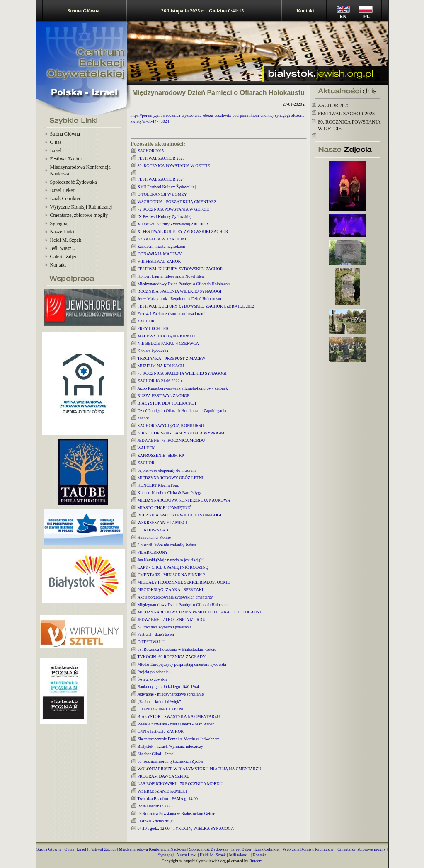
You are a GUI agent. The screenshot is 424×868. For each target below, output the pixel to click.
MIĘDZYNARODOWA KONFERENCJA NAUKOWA (184, 500)
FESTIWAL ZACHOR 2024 (161, 179)
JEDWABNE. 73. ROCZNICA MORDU (171, 440)
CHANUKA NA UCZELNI (161, 709)
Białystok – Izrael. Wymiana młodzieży (170, 746)
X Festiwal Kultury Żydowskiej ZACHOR (173, 224)
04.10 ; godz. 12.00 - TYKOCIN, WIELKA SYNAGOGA (186, 828)
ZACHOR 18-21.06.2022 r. (160, 381)
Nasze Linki (62, 232)
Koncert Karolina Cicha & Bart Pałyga (170, 493)
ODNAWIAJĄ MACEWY (160, 254)
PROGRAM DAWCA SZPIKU (164, 776)
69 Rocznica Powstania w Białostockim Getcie (176, 813)
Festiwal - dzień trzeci (156, 634)
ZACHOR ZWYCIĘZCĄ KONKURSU (171, 426)
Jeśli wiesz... (63, 248)
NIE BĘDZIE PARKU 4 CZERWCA (168, 343)
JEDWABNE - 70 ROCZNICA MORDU (172, 619)
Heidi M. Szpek (66, 240)
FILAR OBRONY (153, 552)
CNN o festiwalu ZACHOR (161, 731)
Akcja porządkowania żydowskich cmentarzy (175, 597)
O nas (56, 142)
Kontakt (305, 11)
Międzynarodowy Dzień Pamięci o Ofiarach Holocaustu (184, 605)
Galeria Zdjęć (64, 257)
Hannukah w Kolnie (154, 537)
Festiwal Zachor (66, 159)
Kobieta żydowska (153, 351)
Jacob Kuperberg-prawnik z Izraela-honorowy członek (183, 388)
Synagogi (59, 223)
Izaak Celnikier (65, 199)
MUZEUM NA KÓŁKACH (161, 366)
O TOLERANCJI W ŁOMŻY (162, 194)
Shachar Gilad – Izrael (156, 754)
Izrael (56, 150)
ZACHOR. (147, 463)
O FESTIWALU (151, 642)
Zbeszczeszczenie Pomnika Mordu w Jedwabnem (179, 739)
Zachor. (144, 418)
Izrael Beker (62, 190)
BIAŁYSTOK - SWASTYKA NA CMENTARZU (179, 716)
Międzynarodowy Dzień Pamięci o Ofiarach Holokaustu (184, 284)
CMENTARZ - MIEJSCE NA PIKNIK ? (171, 575)
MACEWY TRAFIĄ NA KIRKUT (167, 336)
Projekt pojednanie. (154, 672)
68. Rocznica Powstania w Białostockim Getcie (177, 649)
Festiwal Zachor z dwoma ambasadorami (172, 314)
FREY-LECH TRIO (154, 329)
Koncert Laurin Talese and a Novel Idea (171, 276)
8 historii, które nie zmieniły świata (167, 545)
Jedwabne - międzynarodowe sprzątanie (171, 694)
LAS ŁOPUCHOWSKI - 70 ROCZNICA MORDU (180, 784)
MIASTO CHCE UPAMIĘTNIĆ (165, 508)
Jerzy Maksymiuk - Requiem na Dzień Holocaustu (179, 299)
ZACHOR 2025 (151, 151)
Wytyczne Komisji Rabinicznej (81, 207)
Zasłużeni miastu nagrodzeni (161, 246)
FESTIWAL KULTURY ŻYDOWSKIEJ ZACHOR (180, 269)
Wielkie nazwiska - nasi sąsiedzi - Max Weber (176, 724)
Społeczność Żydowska (74, 182)
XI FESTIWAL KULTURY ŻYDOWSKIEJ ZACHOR (183, 232)
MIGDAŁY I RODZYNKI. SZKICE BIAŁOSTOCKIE (184, 582)
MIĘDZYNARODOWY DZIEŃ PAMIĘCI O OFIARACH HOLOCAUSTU (201, 612)
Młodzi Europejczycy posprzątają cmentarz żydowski (182, 664)
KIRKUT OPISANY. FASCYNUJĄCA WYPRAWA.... (183, 433)
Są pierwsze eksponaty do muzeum (167, 470)
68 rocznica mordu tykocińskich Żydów (171, 761)
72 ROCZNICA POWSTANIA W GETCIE (173, 209)
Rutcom (256, 861)
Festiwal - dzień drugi (156, 821)
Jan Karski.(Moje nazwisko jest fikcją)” (171, 560)
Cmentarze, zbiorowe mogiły (79, 215)
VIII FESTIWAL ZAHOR (159, 261)
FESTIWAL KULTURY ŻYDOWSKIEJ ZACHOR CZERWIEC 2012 (196, 306)
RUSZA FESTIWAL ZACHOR (164, 396)
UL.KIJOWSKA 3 (153, 530)
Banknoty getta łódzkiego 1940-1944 (168, 687)
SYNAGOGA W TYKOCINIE (163, 239)
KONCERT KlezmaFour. (159, 485)
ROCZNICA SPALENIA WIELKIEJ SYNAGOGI (180, 291)
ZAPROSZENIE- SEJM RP (161, 455)
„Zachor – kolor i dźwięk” (159, 702)
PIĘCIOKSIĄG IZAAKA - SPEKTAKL (171, 590)
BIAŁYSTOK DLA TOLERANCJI (167, 403)
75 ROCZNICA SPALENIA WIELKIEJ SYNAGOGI (182, 373)
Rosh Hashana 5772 (154, 806)
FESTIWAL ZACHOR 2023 (161, 158)
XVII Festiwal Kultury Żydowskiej (167, 187)
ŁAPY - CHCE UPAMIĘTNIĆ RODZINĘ (173, 567)
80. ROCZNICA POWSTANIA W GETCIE (174, 166)
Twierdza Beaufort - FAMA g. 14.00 (168, 799)
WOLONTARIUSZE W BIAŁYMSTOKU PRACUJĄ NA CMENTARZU (200, 769)
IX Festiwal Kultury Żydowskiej (165, 217)
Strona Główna (84, 11)
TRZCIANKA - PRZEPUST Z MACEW (172, 358)
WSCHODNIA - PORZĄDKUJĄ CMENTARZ (177, 202)
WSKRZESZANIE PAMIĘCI (162, 522)
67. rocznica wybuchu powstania (165, 627)
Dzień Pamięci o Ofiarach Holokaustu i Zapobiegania (182, 411)
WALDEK (146, 448)
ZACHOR (146, 321)
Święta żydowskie (153, 679)
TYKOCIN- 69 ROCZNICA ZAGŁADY (172, 657)
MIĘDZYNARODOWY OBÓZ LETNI (171, 478)
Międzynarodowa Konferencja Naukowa (153, 849)
